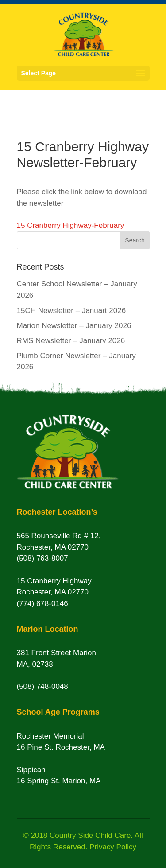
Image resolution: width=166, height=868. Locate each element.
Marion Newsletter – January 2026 (74, 326)
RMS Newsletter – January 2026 (71, 341)
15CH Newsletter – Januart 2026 (71, 311)
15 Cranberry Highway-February (71, 225)
